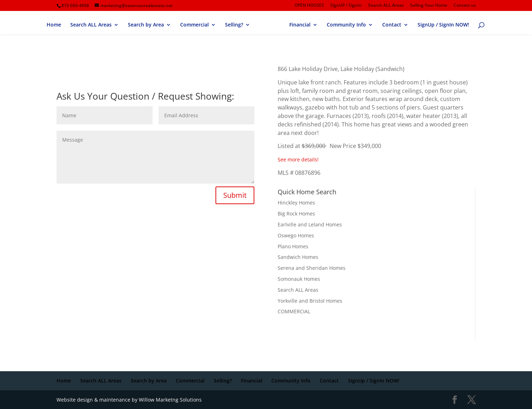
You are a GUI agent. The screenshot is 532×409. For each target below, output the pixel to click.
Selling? (234, 25)
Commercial (194, 25)
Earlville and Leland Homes (310, 224)
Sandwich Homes (298, 257)
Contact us (465, 6)
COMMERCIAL (294, 311)
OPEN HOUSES (309, 6)
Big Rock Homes (296, 214)
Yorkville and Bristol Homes (310, 301)
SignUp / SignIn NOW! (443, 25)
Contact (392, 25)
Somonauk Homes (299, 279)
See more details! (298, 159)
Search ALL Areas (386, 6)
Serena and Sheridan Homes (312, 268)
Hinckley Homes (296, 203)
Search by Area (146, 25)
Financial (300, 25)
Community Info (346, 25)
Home (54, 25)
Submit (235, 195)
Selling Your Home (429, 6)
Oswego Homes (296, 235)
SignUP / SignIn (346, 6)
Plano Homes (293, 246)
